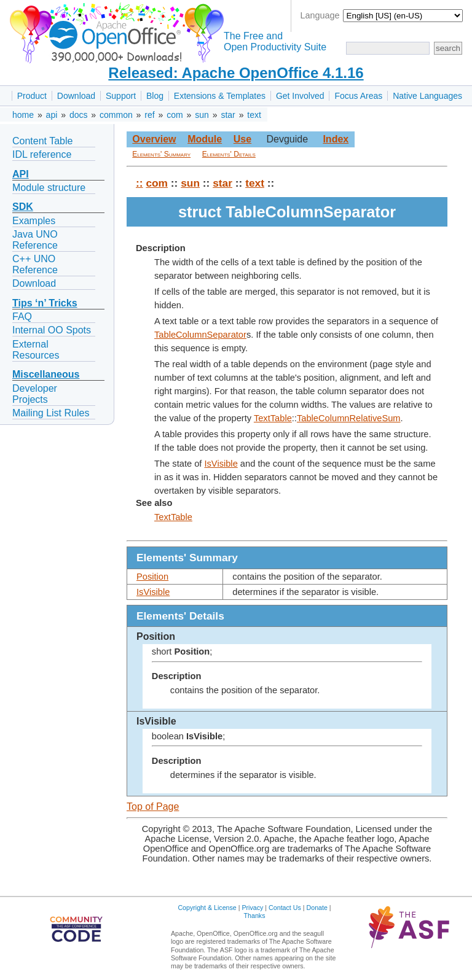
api (52, 115)
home (23, 115)
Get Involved (300, 96)
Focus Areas (358, 96)
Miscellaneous (46, 374)
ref (149, 115)
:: (140, 183)
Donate (317, 908)
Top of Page (153, 807)
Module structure (49, 188)
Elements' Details (229, 154)
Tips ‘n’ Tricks (45, 303)
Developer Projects (35, 394)
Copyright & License (207, 908)
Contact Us (285, 908)
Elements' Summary (161, 154)
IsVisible (221, 464)
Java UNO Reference (35, 240)
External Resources (36, 350)
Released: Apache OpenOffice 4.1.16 (236, 73)
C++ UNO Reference (35, 264)
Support (121, 96)
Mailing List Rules (51, 413)
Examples (34, 221)
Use (242, 139)
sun (202, 115)
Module (205, 139)
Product (32, 96)
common (116, 115)
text (254, 115)
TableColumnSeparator (200, 335)
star (228, 115)
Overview (154, 139)
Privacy (252, 908)
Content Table (42, 141)
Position (152, 577)
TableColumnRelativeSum (349, 418)
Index (336, 139)
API (21, 174)
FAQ (22, 317)
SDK (23, 207)
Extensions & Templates (220, 96)
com (175, 115)
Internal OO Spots (52, 330)
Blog (155, 96)
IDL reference (42, 154)
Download (76, 96)
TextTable (273, 418)
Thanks (255, 916)
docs (79, 115)
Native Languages (427, 96)
